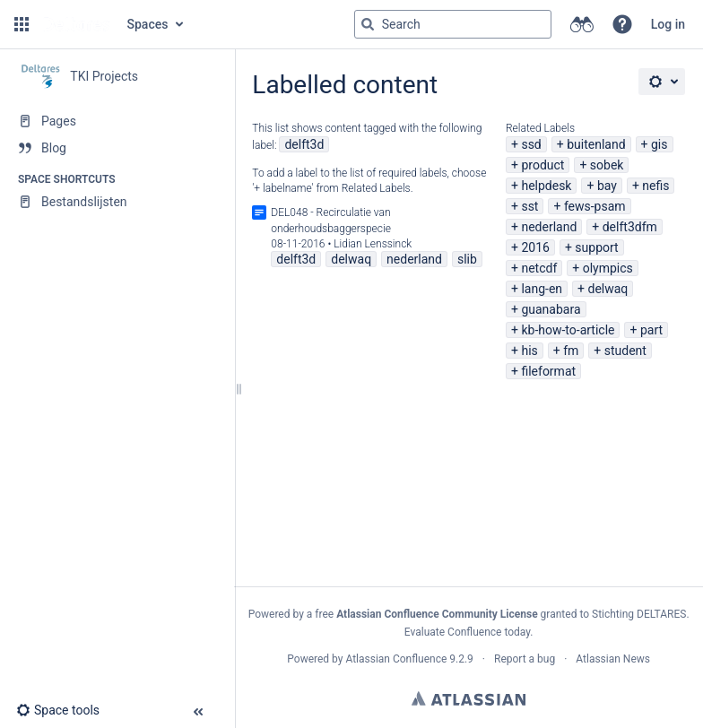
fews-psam (595, 206)
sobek (607, 165)
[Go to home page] (76, 24)
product (542, 165)
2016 (535, 247)
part (651, 330)
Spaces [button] (148, 24)
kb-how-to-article (568, 330)
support (596, 247)
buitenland (596, 144)
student (625, 351)
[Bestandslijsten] (117, 202)
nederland (549, 227)
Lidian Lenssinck (373, 244)
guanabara (551, 309)
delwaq (608, 289)
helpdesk (546, 186)
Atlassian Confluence (396, 659)
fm (571, 351)
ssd (531, 144)
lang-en (542, 289)
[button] (22, 24)
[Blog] (117, 148)
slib (467, 259)
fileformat (548, 371)
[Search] (368, 24)
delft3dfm (630, 227)
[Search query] (453, 24)
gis (660, 144)
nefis (655, 186)
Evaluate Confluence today (467, 632)
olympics (608, 268)
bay (607, 186)
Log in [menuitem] (668, 24)
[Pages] (117, 121)
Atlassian (469, 698)
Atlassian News (613, 659)
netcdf (539, 268)
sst (529, 206)
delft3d (304, 144)
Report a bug (525, 659)
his (529, 351)
